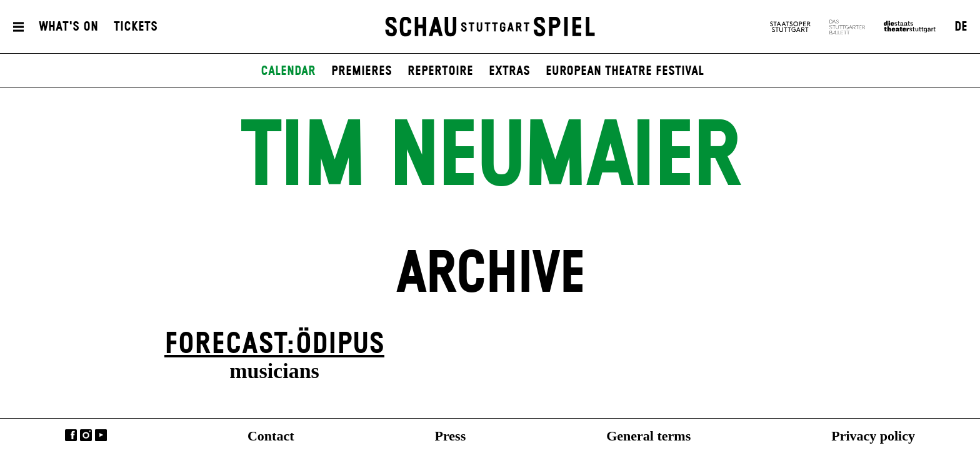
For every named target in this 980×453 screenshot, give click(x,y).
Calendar (288, 71)
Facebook (71, 435)
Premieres (362, 71)
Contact (271, 436)
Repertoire (440, 71)
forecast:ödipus (274, 345)
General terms (648, 436)
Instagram (86, 435)
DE (961, 27)
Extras (509, 71)
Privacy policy (873, 436)
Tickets (136, 27)
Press (451, 436)
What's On (68, 27)
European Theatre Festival (625, 71)
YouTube (101, 435)
